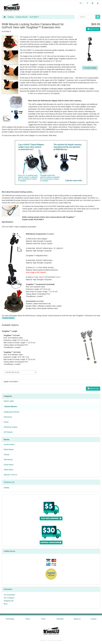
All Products (8, 432)
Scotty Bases (9, 465)
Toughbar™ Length (10, 331)
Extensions (8, 417)
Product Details (90, 68)
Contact (93, 619)
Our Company (9, 598)
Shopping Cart (9, 482)
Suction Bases (9, 444)
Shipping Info (9, 601)
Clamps (7, 455)
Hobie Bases (8, 470)
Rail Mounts (8, 460)
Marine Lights (9, 401)
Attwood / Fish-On (10, 475)
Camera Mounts (22, 17)
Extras (6, 422)
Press (43, 619)
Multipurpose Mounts (12, 412)
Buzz (6, 604)
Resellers (60, 619)
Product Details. (8, 318)
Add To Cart (93, 29)
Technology (10, 619)
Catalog (11, 17)
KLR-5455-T (34, 17)
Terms (28, 619)
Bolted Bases (9, 449)
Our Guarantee (9, 595)
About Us (77, 619)
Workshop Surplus (11, 427)
